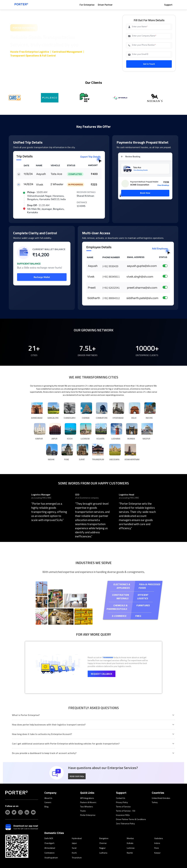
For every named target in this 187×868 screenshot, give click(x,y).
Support (168, 5)
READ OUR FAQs (77, 743)
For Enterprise (87, 5)
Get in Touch (149, 64)
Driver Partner (105, 5)
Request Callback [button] (101, 640)
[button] (77, 743)
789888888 (108, 624)
